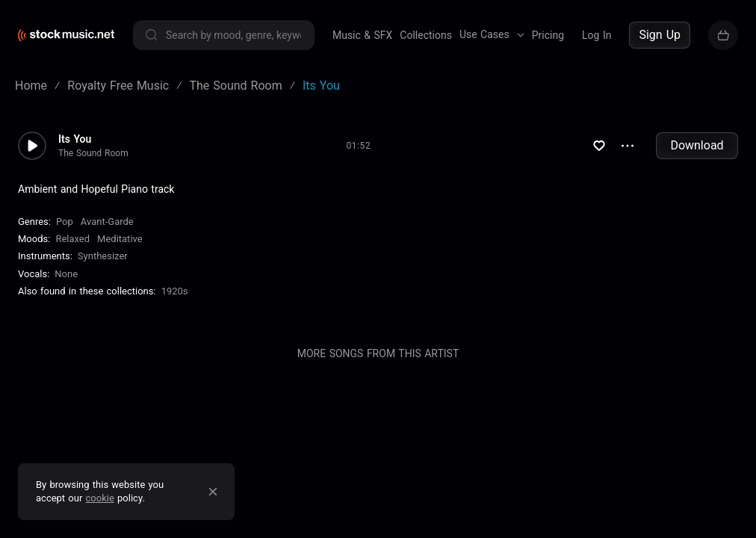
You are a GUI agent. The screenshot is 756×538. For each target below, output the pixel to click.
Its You (75, 139)
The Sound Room (93, 153)
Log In (597, 35)
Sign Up (660, 35)
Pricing (548, 35)
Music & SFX (362, 35)
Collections (426, 35)
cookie (100, 498)
